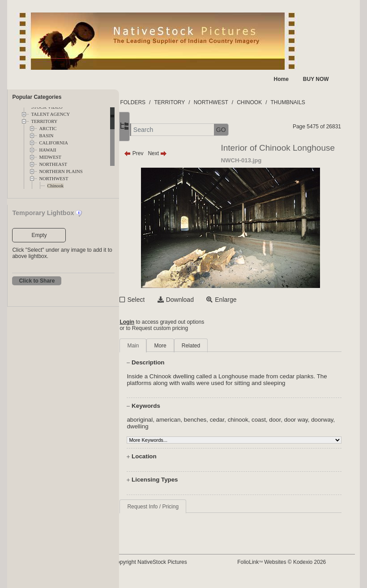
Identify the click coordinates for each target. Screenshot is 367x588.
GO (250, 130)
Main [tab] (162, 346)
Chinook (55, 186)
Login (156, 322)
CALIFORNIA (53, 143)
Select (164, 300)
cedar (246, 426)
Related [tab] (220, 346)
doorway (166, 433)
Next (186, 153)
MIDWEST (50, 157)
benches (224, 426)
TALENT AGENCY (50, 114)
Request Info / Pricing (181, 513)
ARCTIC (48, 129)
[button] (151, 130)
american (197, 426)
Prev (162, 153)
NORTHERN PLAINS (61, 171)
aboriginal (168, 426)
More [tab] (189, 346)
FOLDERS (161, 102)
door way (325, 426)
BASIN (46, 136)
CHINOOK (278, 102)
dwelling (192, 433)
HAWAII (47, 150)
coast (287, 426)
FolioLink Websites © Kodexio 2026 (295, 569)
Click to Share (37, 281)
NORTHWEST (53, 179)
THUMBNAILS (316, 102)
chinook (267, 426)
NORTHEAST (53, 164)
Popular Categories (37, 97)
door (303, 426)
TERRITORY (44, 121)
